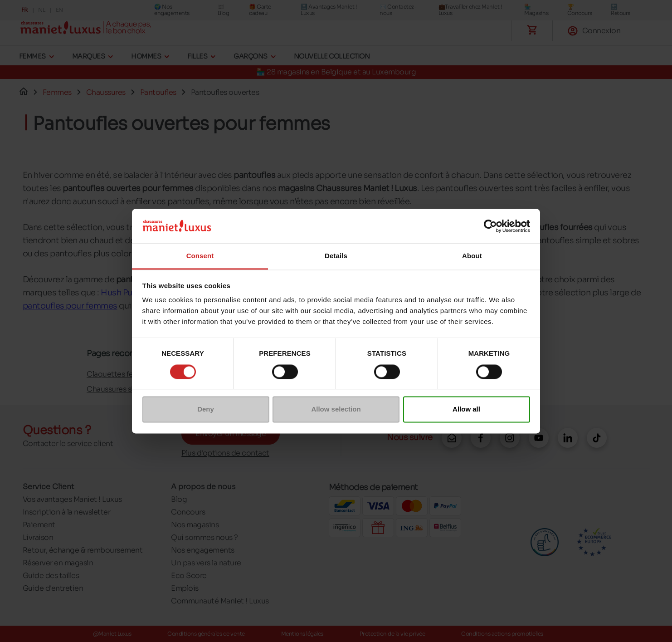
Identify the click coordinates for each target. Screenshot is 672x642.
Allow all (466, 409)
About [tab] (472, 256)
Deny (206, 409)
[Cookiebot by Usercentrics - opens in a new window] (490, 226)
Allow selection (336, 409)
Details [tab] (336, 256)
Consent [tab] (200, 256)
